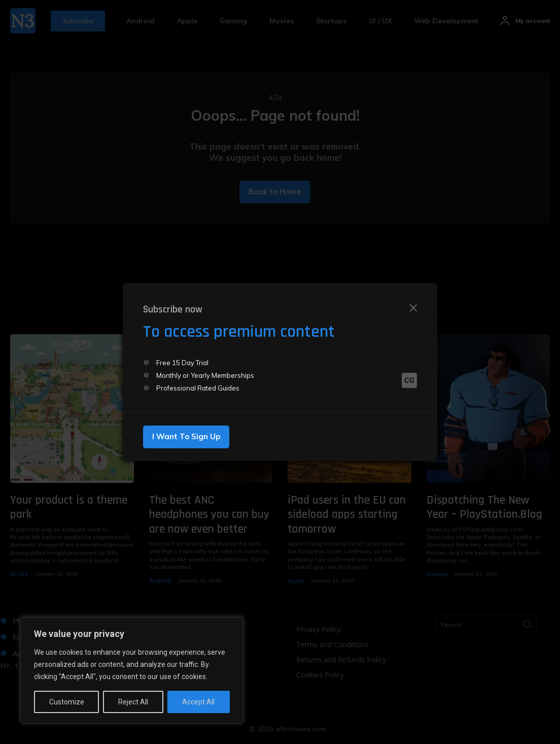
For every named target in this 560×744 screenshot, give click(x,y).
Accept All (198, 702)
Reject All (133, 702)
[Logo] (409, 381)
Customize (67, 702)
